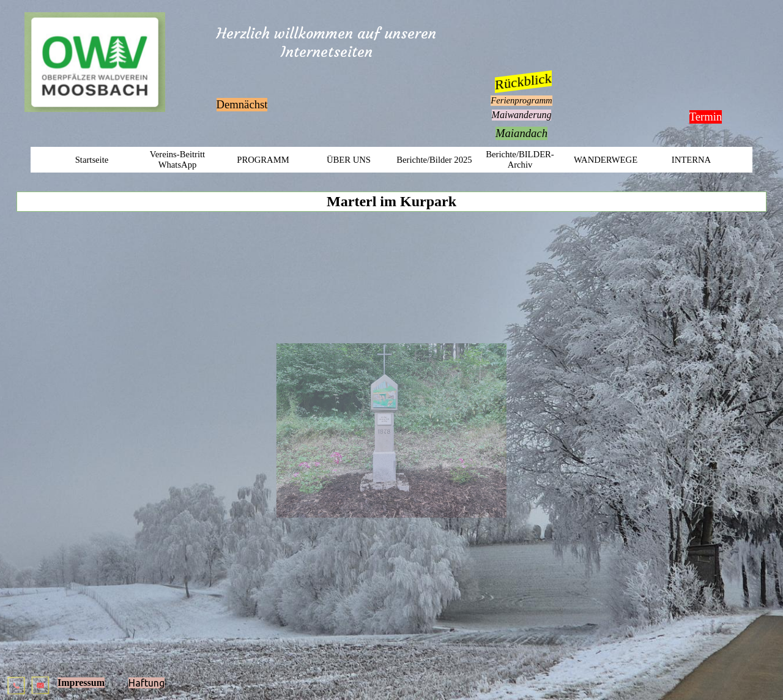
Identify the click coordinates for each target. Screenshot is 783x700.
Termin (706, 117)
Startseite (92, 160)
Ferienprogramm (521, 100)
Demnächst (242, 104)
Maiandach (521, 133)
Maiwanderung (522, 115)
